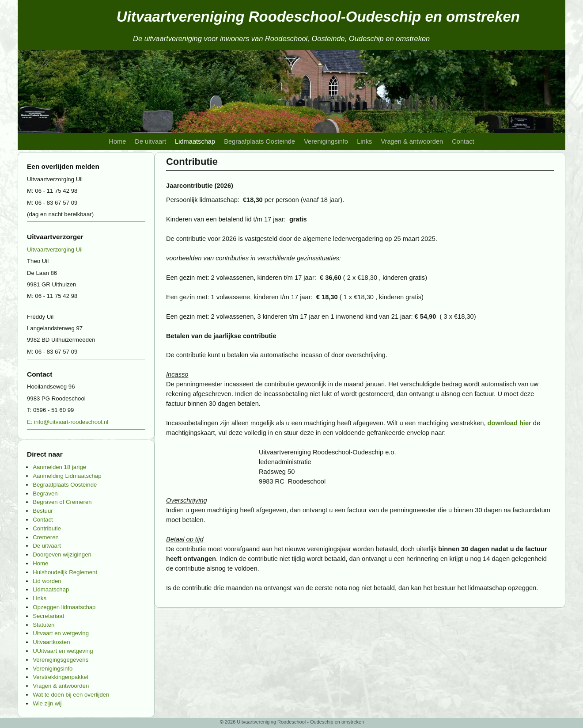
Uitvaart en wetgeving (61, 633)
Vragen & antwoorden (412, 141)
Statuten (44, 625)
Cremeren (46, 537)
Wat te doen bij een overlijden (71, 695)
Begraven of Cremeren (62, 502)
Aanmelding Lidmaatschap (67, 476)
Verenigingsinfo (326, 141)
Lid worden (47, 581)
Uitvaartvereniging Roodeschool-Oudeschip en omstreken (318, 17)
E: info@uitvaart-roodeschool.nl (68, 422)
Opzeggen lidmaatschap (64, 607)
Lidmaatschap (195, 141)
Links (364, 141)
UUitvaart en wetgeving (63, 651)
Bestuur (43, 511)
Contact (463, 141)
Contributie (47, 528)
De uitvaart (150, 141)
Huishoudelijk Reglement (65, 572)
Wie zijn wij (47, 703)
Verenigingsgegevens (61, 660)
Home (117, 141)
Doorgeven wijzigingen (62, 555)
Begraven (45, 494)
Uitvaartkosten (51, 642)
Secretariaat (48, 616)
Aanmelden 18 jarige (59, 467)
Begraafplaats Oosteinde (259, 141)
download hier (509, 423)
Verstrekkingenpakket (61, 677)
